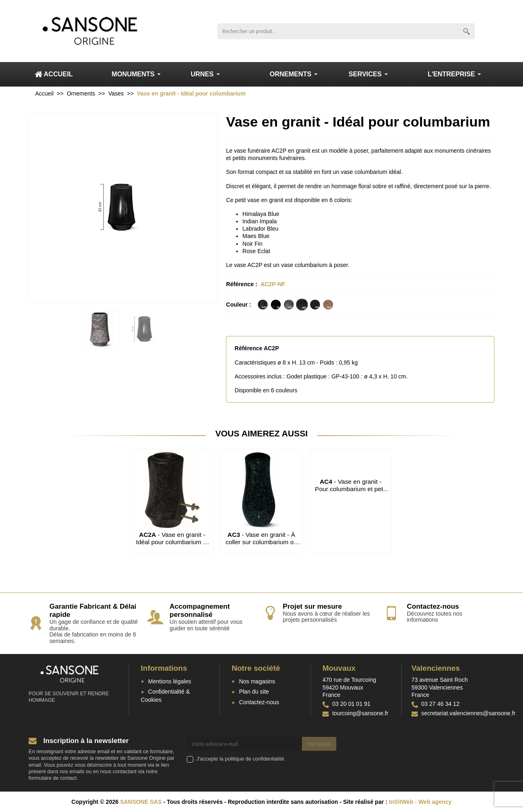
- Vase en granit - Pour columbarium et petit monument (351, 489)
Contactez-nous (259, 702)
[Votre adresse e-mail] (245, 744)
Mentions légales (170, 681)
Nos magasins (257, 681)
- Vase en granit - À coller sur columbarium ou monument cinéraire (261, 542)
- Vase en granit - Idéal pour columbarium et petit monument (172, 542)
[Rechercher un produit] (338, 31)
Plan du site (254, 692)
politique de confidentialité (254, 759)
